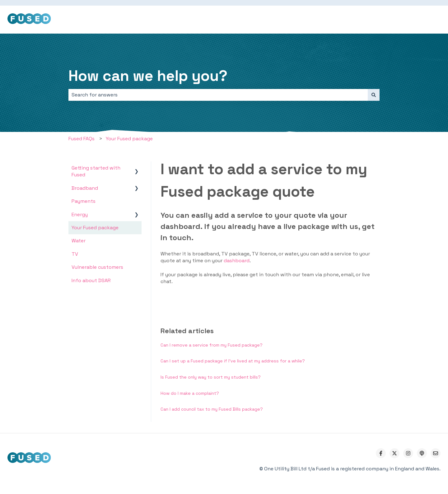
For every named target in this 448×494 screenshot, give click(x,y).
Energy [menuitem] (80, 214)
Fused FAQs (82, 139)
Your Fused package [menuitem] (95, 228)
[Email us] (436, 453)
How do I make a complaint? (190, 393)
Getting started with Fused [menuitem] (96, 171)
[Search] (374, 95)
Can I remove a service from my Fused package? (212, 345)
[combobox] (218, 95)
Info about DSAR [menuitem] (91, 280)
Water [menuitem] (79, 241)
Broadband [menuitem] (85, 188)
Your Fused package (129, 139)
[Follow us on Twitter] (394, 453)
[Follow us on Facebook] (381, 453)
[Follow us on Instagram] (408, 453)
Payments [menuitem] (84, 201)
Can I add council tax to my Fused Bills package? (212, 409)
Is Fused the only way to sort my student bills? (211, 377)
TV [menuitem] (75, 254)
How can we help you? (148, 76)
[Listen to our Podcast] (422, 453)
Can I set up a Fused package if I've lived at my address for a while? (233, 361)
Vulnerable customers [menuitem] (97, 267)
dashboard (237, 261)
